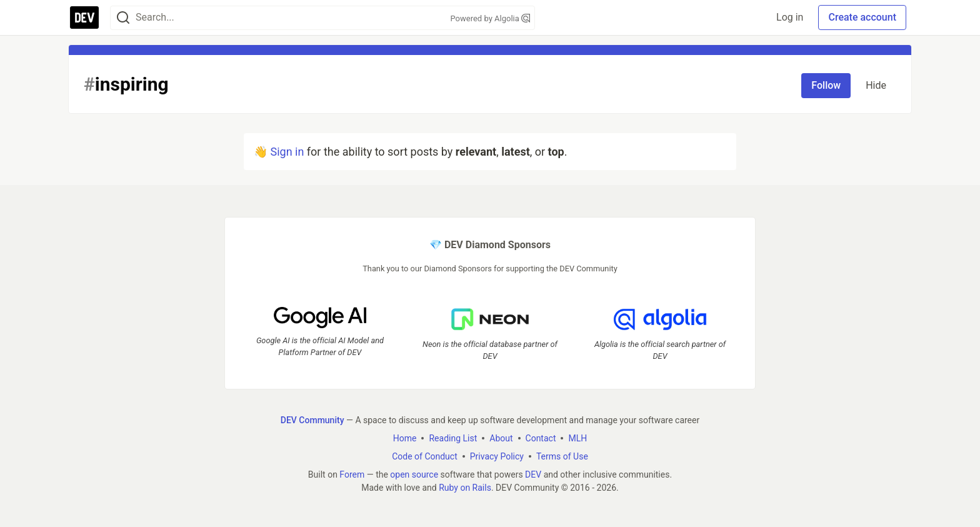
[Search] (123, 18)
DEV (533, 474)
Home (405, 438)
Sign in (287, 152)
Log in (790, 17)
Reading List (453, 438)
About (501, 438)
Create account (862, 17)
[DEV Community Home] (84, 18)
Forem (352, 474)
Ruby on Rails (465, 488)
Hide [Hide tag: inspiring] (876, 85)
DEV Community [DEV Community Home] (312, 420)
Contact (541, 438)
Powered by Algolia (490, 18)
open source (414, 474)
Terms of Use (562, 456)
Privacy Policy (497, 456)
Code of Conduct (425, 456)
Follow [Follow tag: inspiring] (826, 85)
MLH (577, 438)
